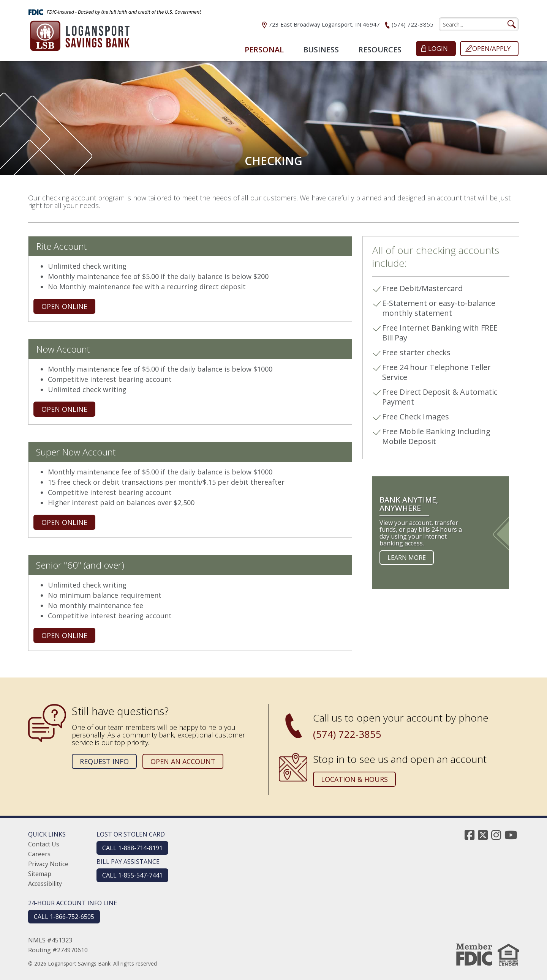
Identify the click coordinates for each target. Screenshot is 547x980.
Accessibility (45, 884)
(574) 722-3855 (413, 24)
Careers (39, 854)
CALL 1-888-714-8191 (132, 848)
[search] (479, 24)
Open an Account (183, 761)
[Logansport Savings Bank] (80, 34)
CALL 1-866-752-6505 (64, 917)
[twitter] (483, 835)
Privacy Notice (48, 864)
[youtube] (511, 835)
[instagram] (496, 835)
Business (321, 50)
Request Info (104, 761)
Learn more (407, 558)
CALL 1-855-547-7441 (132, 875)
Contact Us (44, 844)
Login (438, 48)
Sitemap (40, 874)
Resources (380, 50)
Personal (264, 50)
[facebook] (470, 835)
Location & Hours (354, 779)
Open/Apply (491, 48)
